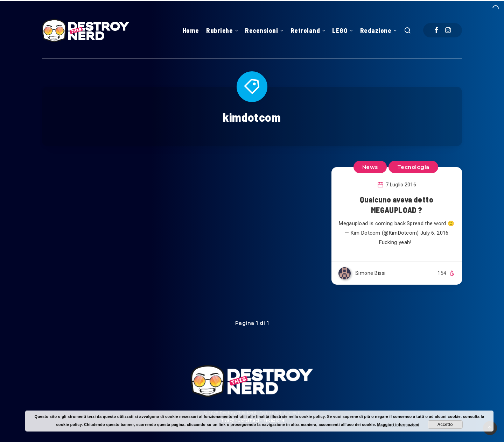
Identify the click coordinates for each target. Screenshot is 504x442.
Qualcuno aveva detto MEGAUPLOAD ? (397, 205)
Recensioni (261, 30)
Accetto (445, 425)
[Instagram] (448, 30)
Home (191, 30)
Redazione (376, 30)
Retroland (305, 30)
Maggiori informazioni (398, 425)
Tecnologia (413, 167)
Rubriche (219, 30)
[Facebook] (436, 30)
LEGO (340, 30)
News (370, 167)
